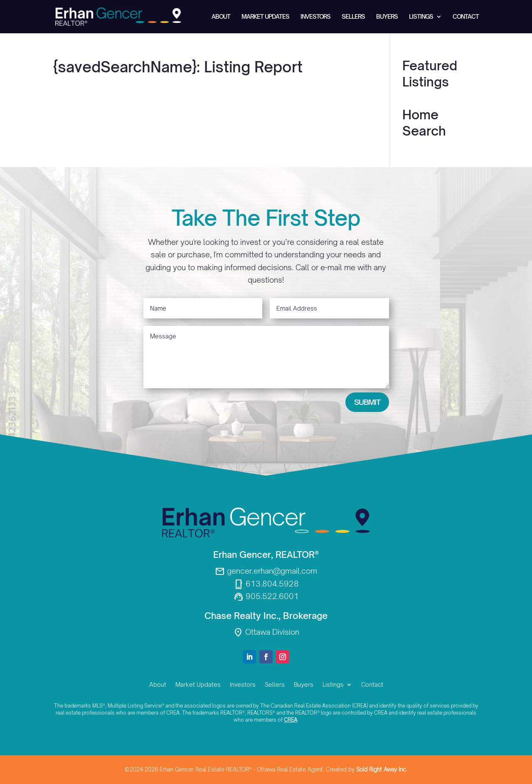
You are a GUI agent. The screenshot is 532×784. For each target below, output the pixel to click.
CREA (291, 720)
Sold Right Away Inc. (382, 769)
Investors (315, 17)
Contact (466, 17)
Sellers (353, 17)
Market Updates (265, 17)
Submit (367, 402)
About (221, 17)
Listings (421, 17)
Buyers (387, 17)
